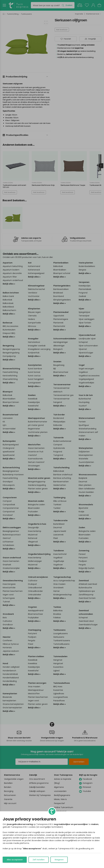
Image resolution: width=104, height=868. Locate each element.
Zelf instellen (39, 860)
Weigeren (59, 860)
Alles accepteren (15, 860)
